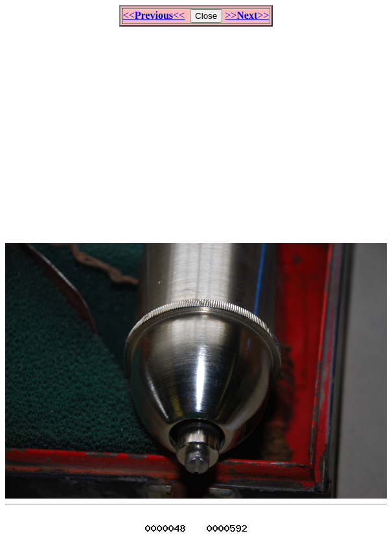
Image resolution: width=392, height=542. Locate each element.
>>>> (247, 15)
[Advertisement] (199, 129)
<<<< (154, 15)
